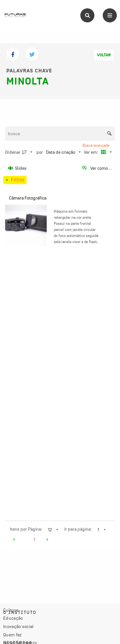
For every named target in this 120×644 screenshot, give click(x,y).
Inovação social (19, 626)
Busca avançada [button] (96, 145)
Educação (13, 618)
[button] (14, 541)
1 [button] (34, 540)
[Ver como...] (96, 168)
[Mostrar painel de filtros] (15, 180)
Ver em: (92, 152)
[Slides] (18, 168)
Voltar (104, 55)
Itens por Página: (26, 529)
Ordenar (13, 152)
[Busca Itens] (60, 134)
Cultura (11, 610)
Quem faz (12, 635)
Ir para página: (78, 529)
